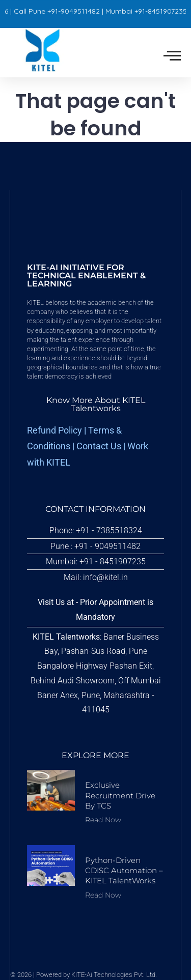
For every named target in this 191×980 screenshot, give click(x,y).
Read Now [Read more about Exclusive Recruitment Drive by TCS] (103, 820)
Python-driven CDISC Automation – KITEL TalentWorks (124, 871)
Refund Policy (54, 430)
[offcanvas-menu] (172, 56)
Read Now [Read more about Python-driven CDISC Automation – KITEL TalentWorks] (103, 895)
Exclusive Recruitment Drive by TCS (120, 795)
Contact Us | (102, 446)
